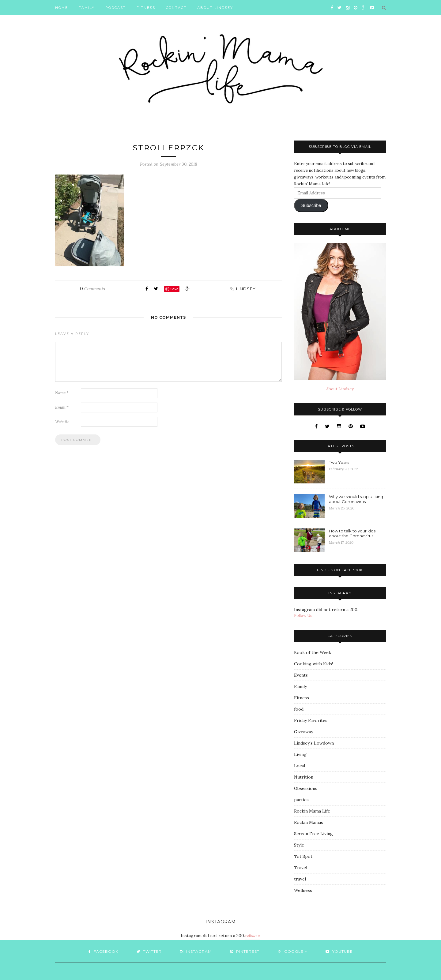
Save (174, 289)
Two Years (339, 462)
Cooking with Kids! (313, 664)
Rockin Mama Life (312, 811)
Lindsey (246, 289)
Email (62, 407)
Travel (301, 868)
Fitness (146, 8)
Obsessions (306, 788)
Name (62, 393)
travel (300, 879)
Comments (92, 289)
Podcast (116, 8)
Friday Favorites (311, 720)
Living (300, 754)
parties (301, 800)
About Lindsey (215, 8)
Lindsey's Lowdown (314, 743)
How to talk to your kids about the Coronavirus (352, 533)
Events (301, 675)
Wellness (303, 890)
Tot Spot (303, 856)
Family (87, 8)
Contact (176, 8)
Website (62, 422)
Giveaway (303, 732)
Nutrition (304, 777)
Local (300, 766)
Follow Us (303, 616)
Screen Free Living (313, 834)
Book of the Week (313, 652)
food (299, 709)
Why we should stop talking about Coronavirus (356, 499)
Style (299, 845)
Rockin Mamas (309, 822)
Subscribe (311, 205)
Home (62, 8)
